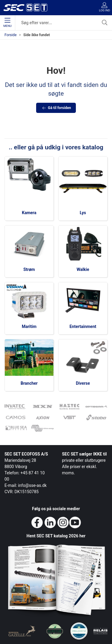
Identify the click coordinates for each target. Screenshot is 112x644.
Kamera (29, 213)
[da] (25, 7)
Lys (83, 213)
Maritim (29, 326)
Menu (7, 23)
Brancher (29, 383)
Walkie (83, 269)
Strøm (29, 269)
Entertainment (83, 326)
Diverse (83, 383)
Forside (11, 35)
